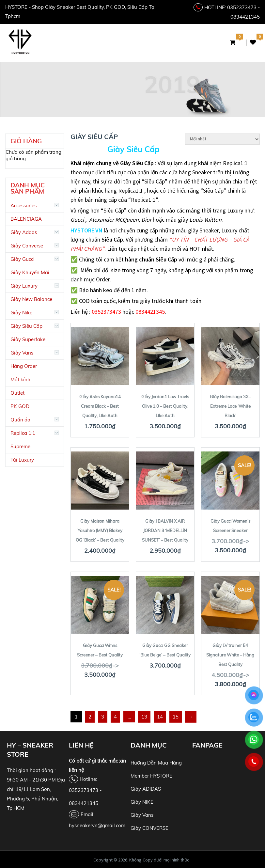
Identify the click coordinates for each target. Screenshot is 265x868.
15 (176, 717)
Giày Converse (27, 246)
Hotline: (83, 779)
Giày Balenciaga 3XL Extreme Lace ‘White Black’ (230, 406)
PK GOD (20, 406)
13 (144, 717)
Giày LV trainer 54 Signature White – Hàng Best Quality (230, 655)
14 (160, 717)
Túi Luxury (22, 460)
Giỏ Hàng (234, 42)
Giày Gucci (23, 259)
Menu (132, 43)
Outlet (17, 393)
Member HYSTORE (151, 776)
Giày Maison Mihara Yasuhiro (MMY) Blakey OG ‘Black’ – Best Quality (100, 530)
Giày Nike (21, 313)
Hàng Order (24, 366)
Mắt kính (20, 379)
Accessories (23, 205)
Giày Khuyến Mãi (30, 272)
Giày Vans (22, 353)
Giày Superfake (28, 339)
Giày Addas (24, 232)
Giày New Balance (31, 299)
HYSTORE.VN (86, 230)
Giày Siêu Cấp (133, 149)
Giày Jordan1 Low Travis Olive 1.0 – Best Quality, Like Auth (165, 406)
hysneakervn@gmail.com (97, 825)
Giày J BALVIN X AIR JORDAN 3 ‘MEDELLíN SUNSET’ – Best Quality (165, 530)
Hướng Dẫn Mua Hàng (156, 763)
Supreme (20, 446)
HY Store (84, 860)
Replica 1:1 (23, 433)
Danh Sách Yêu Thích (253, 42)
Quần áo (20, 420)
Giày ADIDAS (146, 789)
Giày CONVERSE (149, 828)
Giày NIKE (142, 802)
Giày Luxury (24, 286)
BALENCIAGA (26, 219)
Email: (82, 814)
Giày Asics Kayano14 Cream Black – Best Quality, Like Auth (100, 406)
